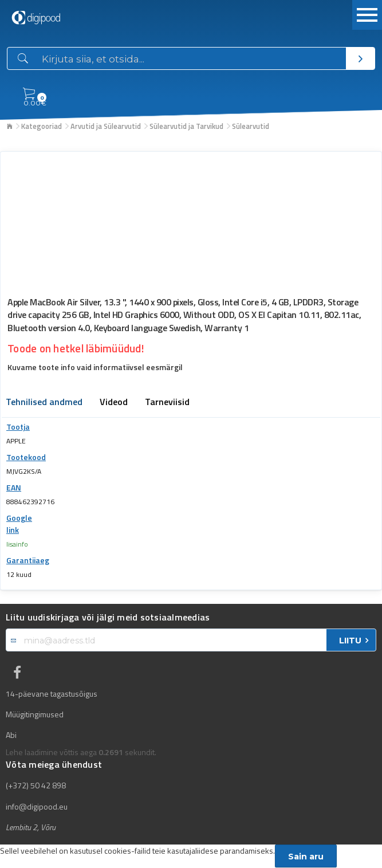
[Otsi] (360, 58)
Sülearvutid (251, 126)
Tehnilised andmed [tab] (44, 403)
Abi (11, 735)
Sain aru (306, 857)
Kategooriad (42, 126)
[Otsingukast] (192, 59)
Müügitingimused (35, 714)
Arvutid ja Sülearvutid (106, 126)
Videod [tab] (114, 403)
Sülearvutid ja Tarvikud (186, 126)
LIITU (350, 641)
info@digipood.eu (37, 807)
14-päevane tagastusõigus (52, 694)
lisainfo (17, 544)
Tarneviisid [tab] (167, 403)
